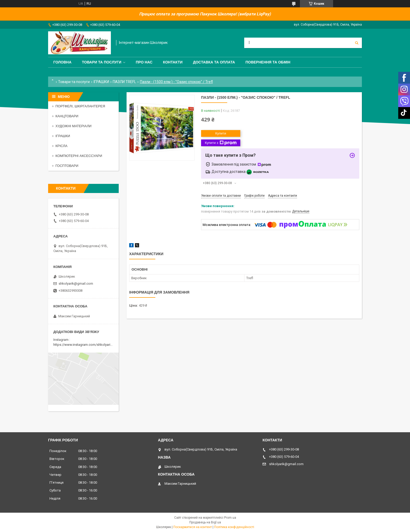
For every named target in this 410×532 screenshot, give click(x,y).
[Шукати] (357, 43)
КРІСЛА (61, 146)
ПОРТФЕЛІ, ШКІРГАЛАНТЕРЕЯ (80, 106)
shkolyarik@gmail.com (76, 283)
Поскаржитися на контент (193, 527)
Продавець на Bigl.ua (205, 522)
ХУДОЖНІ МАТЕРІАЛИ (73, 126)
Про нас (144, 62)
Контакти (173, 62)
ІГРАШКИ (101, 82)
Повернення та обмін (268, 62)
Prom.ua (230, 518)
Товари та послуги (102, 62)
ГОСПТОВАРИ (67, 166)
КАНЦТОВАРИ (67, 116)
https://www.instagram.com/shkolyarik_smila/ (88, 345)
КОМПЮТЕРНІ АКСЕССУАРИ (79, 156)
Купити (221, 133)
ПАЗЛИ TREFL (124, 82)
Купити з (221, 143)
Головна (62, 62)
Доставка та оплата (214, 62)
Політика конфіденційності (234, 527)
